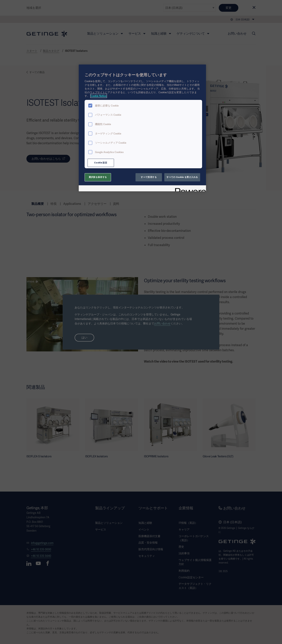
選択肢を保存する (98, 177)
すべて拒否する (149, 177)
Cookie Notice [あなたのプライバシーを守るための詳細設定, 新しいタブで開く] (99, 96)
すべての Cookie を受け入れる (182, 177)
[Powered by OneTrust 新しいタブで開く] (189, 189)
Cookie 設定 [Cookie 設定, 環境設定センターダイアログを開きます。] (101, 163)
